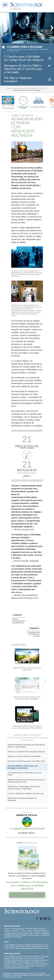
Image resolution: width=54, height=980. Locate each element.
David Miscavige (17, 958)
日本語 (30, 931)
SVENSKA (44, 933)
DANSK (7, 931)
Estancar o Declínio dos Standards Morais (26, 752)
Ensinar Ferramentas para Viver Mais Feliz (26, 761)
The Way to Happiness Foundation (18, 80)
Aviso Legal (17, 977)
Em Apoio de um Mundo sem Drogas (26, 964)
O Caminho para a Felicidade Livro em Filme (25, 774)
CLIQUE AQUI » (27, 833)
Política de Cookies (36, 975)
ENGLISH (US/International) (14, 929)
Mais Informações (28, 948)
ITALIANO (8, 937)
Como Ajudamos (8, 108)
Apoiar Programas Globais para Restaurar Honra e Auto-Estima (26, 746)
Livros (6, 948)
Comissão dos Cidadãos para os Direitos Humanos (25, 967)
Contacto (39, 948)
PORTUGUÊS (18, 937)
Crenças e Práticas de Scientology (29, 945)
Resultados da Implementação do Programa (22, 799)
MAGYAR (29, 933)
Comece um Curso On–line (34, 958)
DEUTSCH (21, 933)
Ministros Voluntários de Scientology (17, 960)
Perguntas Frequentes (40, 947)
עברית (23, 931)
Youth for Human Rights (26, 966)
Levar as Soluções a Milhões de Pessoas (26, 793)
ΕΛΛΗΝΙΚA (45, 935)
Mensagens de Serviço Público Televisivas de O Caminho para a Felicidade (23, 69)
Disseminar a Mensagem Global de (24, 788)
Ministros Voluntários (23, 947)
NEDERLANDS (11, 933)
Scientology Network (32, 956)
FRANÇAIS (15, 931)
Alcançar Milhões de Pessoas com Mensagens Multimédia (23, 767)
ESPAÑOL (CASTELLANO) (30, 935)
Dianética (20, 956)
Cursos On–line (15, 948)
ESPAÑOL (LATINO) (11, 935)
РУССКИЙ (38, 931)
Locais (46, 948)
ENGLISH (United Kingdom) (35, 929)
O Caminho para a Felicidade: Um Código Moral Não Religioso (24, 58)
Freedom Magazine (24, 962)
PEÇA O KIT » (27, 895)
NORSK (37, 933)
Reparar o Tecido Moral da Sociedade (24, 756)
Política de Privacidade (20, 975)
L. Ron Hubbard (10, 945)
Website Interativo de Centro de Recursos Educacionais (26, 781)
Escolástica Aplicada (38, 101)
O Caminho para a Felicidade (23, 102)
